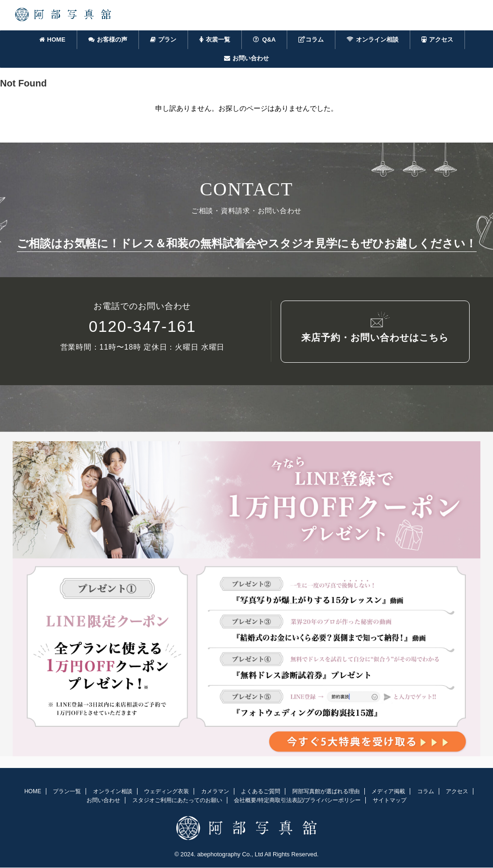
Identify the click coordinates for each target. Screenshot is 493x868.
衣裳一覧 (215, 39)
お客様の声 (108, 39)
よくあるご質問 (261, 792)
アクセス (437, 39)
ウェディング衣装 (167, 792)
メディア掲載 (388, 792)
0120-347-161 (142, 328)
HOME (52, 39)
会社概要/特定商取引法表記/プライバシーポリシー (297, 801)
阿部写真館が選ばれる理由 (326, 792)
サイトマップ (390, 801)
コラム (311, 39)
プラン (163, 39)
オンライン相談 (373, 39)
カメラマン (215, 792)
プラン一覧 (67, 792)
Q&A (265, 39)
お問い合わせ (246, 58)
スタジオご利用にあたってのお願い (177, 801)
